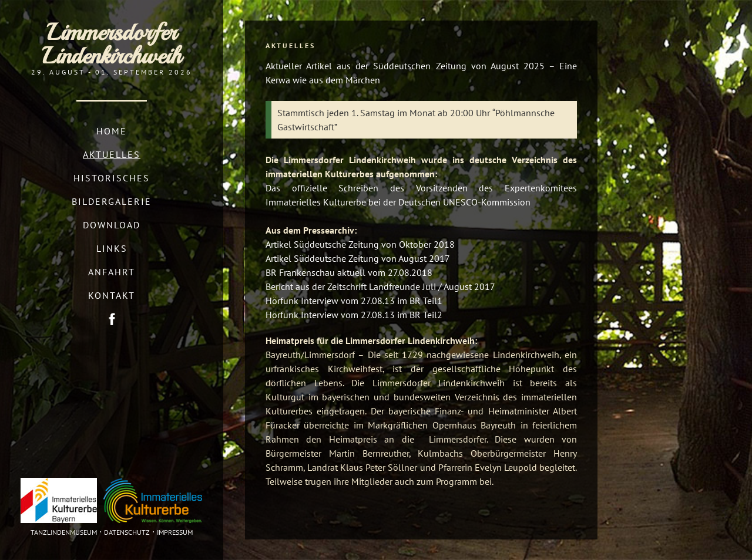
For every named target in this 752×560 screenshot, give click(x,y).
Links (112, 248)
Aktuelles (112, 154)
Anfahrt (112, 272)
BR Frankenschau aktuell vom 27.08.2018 (349, 272)
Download (112, 225)
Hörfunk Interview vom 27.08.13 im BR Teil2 (354, 315)
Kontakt (112, 295)
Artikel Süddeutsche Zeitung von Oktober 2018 (360, 244)
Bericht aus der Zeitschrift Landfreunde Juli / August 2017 (380, 286)
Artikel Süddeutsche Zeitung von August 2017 (358, 258)
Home (112, 131)
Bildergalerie (112, 201)
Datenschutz (127, 532)
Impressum (175, 532)
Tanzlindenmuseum (64, 532)
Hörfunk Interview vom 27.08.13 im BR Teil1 (354, 301)
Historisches (112, 178)
